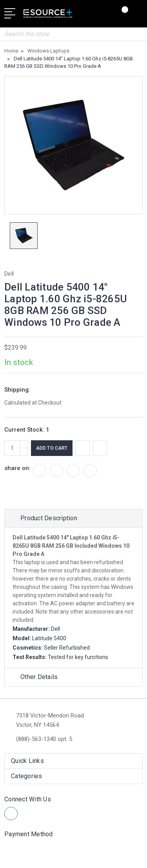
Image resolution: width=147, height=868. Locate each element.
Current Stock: (27, 430)
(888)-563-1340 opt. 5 (44, 739)
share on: (17, 468)
